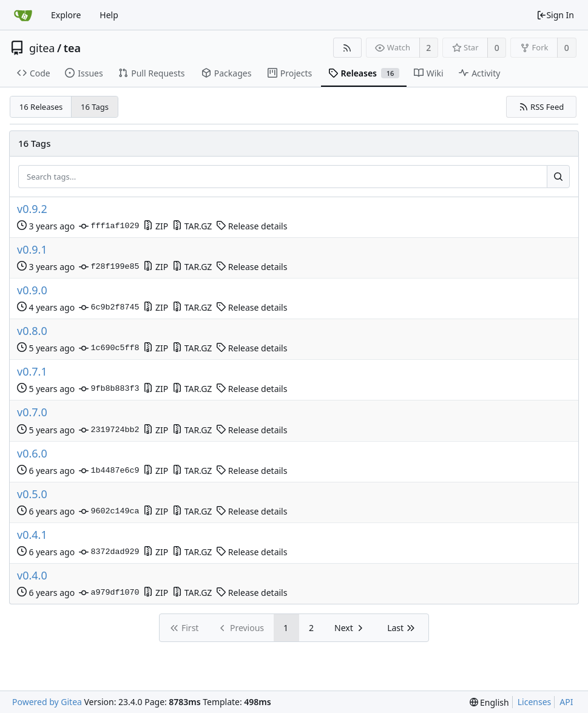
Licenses (535, 702)
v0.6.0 (32, 454)
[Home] (23, 15)
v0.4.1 (32, 535)
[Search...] (558, 177)
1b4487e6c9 (109, 471)
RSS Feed (542, 107)
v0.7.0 (32, 412)
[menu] (489, 702)
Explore (66, 15)
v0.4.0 (32, 576)
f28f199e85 (109, 267)
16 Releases (41, 107)
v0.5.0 (32, 494)
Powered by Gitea (47, 702)
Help (109, 15)
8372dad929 (109, 552)
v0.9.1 (32, 250)
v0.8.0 (32, 331)
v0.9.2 (32, 209)
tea (72, 48)
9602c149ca (109, 512)
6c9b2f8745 (109, 308)
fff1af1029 (109, 226)
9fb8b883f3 (109, 389)
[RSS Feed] (347, 48)
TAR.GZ (192, 226)
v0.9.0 (32, 290)
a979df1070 (109, 593)
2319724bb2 (109, 430)
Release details (252, 226)
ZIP (156, 226)
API (566, 702)
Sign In (555, 15)
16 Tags (95, 107)
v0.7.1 (32, 372)
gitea (42, 48)
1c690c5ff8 (109, 348)
